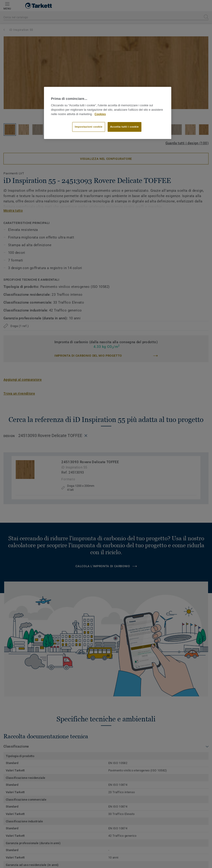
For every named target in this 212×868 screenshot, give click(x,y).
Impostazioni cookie (89, 127)
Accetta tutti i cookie (125, 127)
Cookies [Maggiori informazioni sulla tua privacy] (100, 114)
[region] (108, 113)
